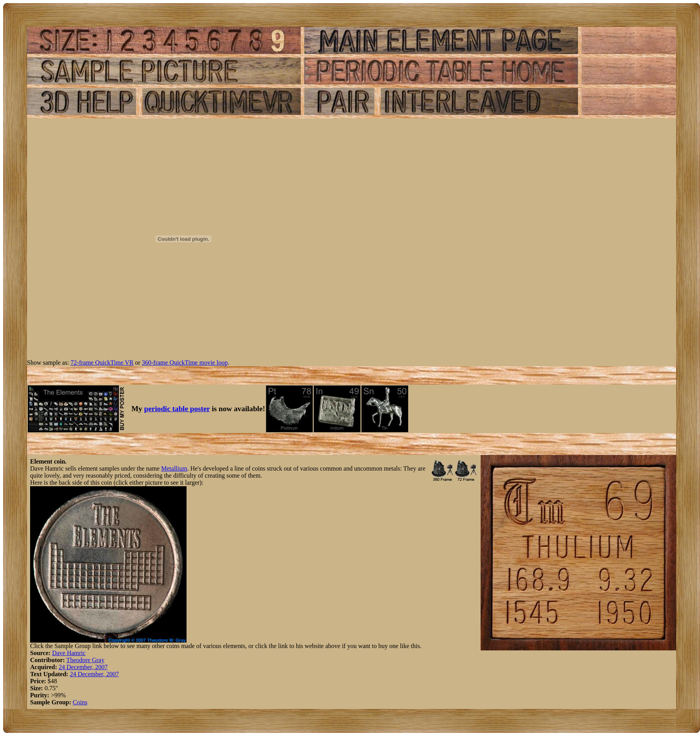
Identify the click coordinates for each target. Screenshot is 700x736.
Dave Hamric (69, 653)
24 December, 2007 (83, 667)
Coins (80, 702)
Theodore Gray (85, 660)
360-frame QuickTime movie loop (185, 363)
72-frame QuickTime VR (102, 363)
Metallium (174, 468)
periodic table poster (177, 409)
